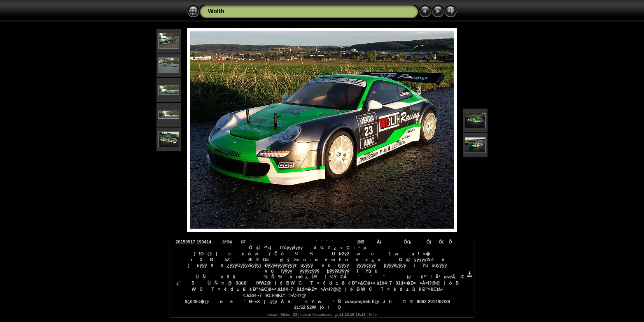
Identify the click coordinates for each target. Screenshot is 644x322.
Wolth (216, 11)
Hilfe (373, 314)
